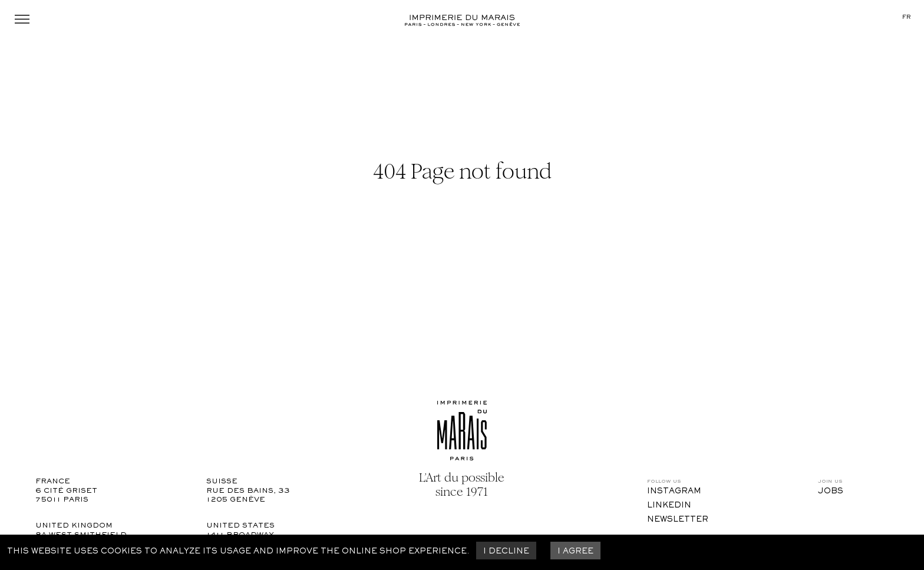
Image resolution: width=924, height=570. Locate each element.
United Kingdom (74, 526)
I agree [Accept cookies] (575, 552)
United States (240, 526)
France (53, 482)
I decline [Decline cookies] (506, 552)
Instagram (674, 492)
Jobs (831, 492)
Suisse (222, 482)
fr (906, 17)
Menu (22, 19)
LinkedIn (669, 506)
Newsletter (678, 520)
